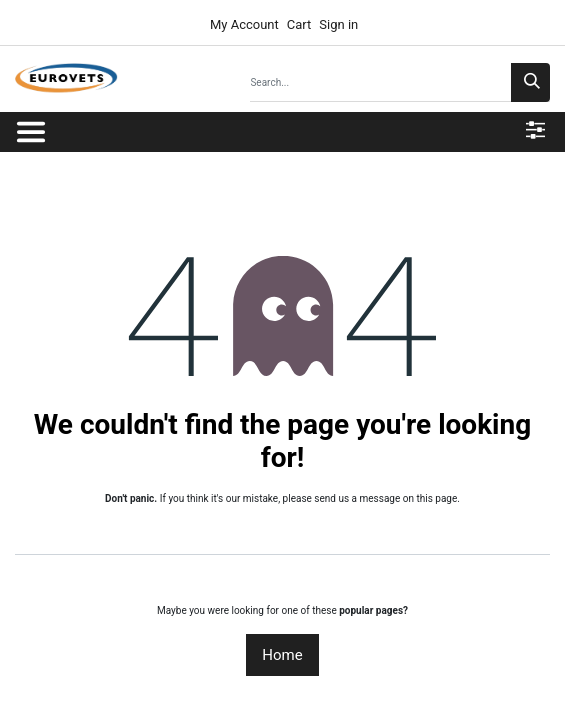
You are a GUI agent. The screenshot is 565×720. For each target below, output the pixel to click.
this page (436, 498)
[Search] (530, 82)
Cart (299, 24)
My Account (243, 24)
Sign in (338, 24)
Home (282, 655)
